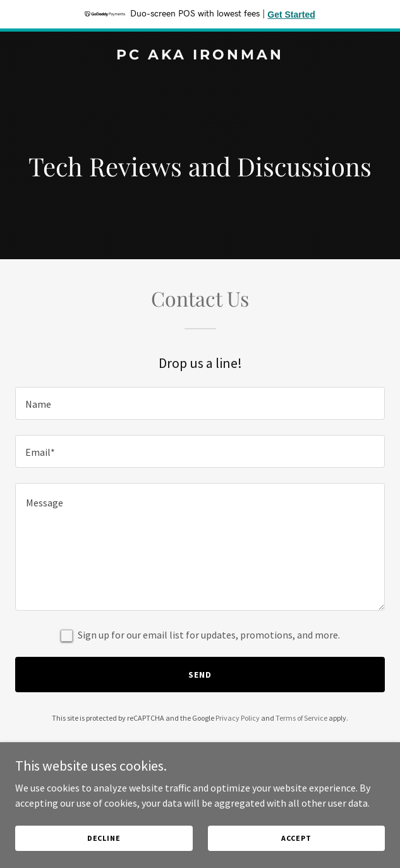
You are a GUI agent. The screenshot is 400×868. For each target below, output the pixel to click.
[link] (200, 56)
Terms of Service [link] (301, 718)
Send (200, 675)
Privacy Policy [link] (238, 718)
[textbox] (200, 403)
